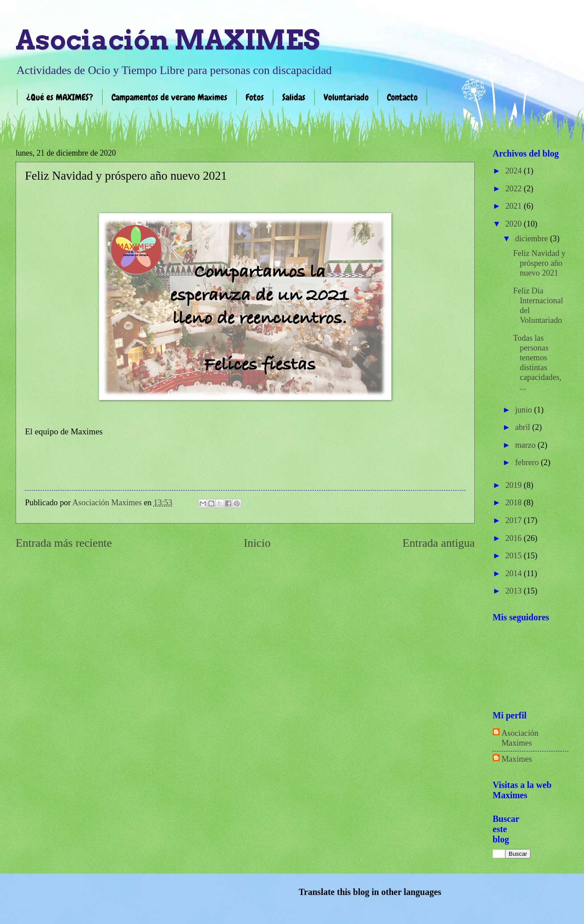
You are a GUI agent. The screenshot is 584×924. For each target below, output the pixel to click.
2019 (514, 485)
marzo (527, 445)
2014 (514, 573)
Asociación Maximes (520, 738)
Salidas (294, 97)
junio (525, 410)
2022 (514, 189)
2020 (514, 224)
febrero (528, 462)
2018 (514, 503)
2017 (514, 520)
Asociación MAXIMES (168, 40)
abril (524, 427)
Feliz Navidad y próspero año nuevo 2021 (539, 263)
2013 (514, 591)
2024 (514, 171)
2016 (514, 538)
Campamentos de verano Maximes (169, 97)
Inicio (257, 543)
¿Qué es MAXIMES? (60, 97)
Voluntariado (346, 97)
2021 (514, 206)
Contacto (402, 97)
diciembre (533, 239)
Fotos (255, 97)
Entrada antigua (439, 543)
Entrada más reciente (64, 543)
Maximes (517, 759)
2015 (514, 556)
